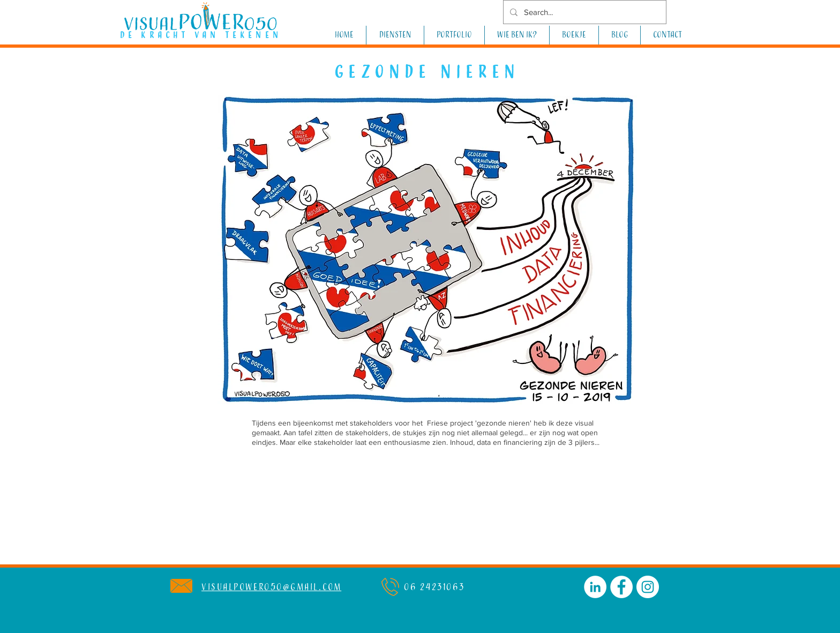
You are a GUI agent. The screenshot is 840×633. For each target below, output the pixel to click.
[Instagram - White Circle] (648, 587)
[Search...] (584, 12)
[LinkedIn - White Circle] (595, 587)
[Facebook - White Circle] (621, 587)
